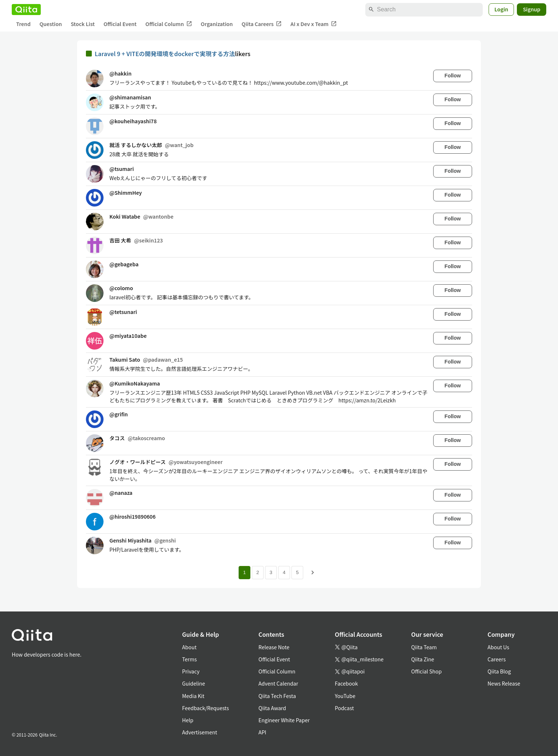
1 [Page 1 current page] (244, 572)
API (262, 732)
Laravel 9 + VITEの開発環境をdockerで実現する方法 (165, 54)
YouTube (345, 696)
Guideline (194, 683)
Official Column (169, 24)
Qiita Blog (499, 671)
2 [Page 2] (258, 572)
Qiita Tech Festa (277, 696)
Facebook (346, 683)
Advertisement (200, 732)
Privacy (191, 671)
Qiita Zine (423, 659)
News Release (504, 683)
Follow (453, 76)
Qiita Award (272, 708)
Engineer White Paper (284, 720)
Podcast (344, 708)
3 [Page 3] (271, 572)
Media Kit (193, 696)
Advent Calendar (278, 683)
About (189, 647)
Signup (532, 9)
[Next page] (313, 573)
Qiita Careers (262, 24)
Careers (497, 659)
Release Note (274, 647)
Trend (23, 24)
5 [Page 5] (297, 572)
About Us (498, 647)
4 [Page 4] (284, 572)
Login (501, 9)
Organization (217, 24)
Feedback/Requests (206, 708)
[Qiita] (26, 10)
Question (50, 24)
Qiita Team (424, 647)
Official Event (120, 24)
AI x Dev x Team (314, 24)
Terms (189, 659)
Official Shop (426, 671)
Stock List (83, 24)
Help (188, 720)
